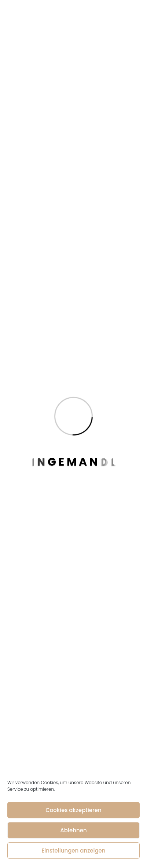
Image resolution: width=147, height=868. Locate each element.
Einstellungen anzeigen (73, 851)
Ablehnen (73, 830)
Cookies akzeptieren (73, 810)
